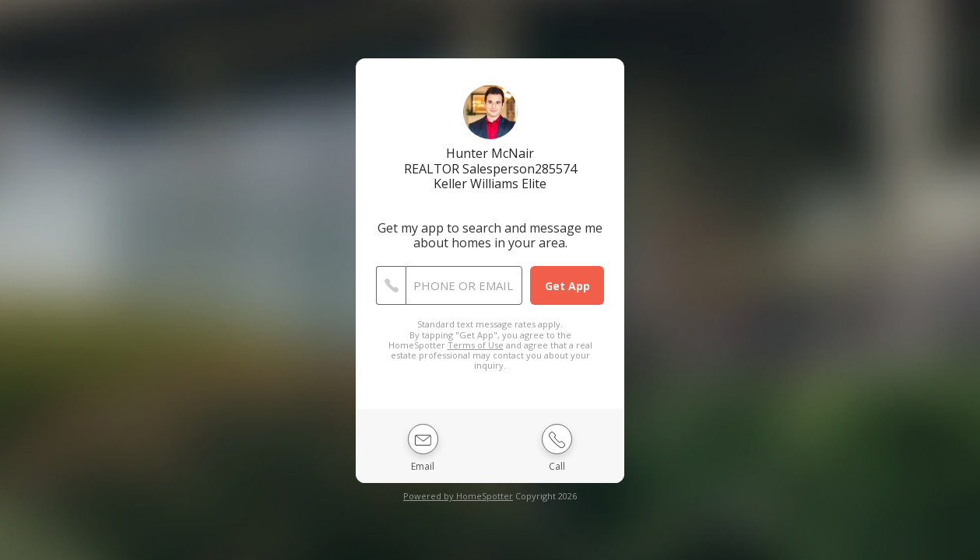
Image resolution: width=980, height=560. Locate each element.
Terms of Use (476, 345)
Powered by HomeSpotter (458, 496)
